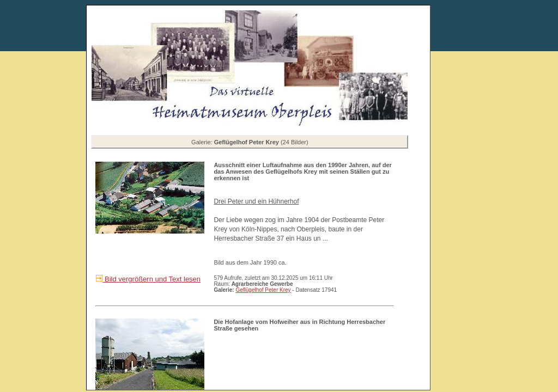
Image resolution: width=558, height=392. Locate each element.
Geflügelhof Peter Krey (263, 290)
